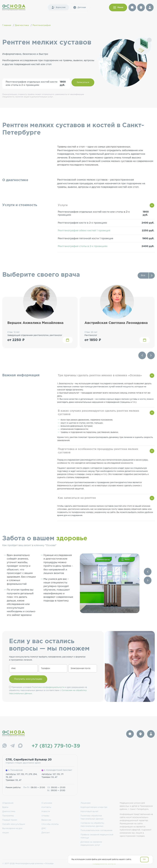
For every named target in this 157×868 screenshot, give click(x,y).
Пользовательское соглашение (96, 830)
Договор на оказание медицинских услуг (91, 844)
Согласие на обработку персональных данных (92, 825)
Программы (8, 816)
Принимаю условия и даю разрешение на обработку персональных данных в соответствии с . (48, 690)
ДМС (44, 828)
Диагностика (9, 812)
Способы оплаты (50, 824)
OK (144, 859)
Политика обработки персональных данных (92, 817)
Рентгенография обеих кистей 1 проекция (84, 231)
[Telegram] (12, 746)
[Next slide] (151, 355)
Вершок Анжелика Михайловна (35, 323)
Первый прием (10, 820)
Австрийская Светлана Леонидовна (116, 323)
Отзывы (45, 816)
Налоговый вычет (89, 812)
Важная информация (21, 375)
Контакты (46, 807)
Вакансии (46, 820)
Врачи (5, 807)
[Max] (20, 746)
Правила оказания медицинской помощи (97, 836)
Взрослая (58, 7)
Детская (79, 7)
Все (143, 275)
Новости (46, 812)
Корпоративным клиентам (94, 807)
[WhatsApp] (5, 746)
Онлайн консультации (14, 824)
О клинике (47, 803)
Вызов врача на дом (12, 828)
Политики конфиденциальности (48, 687)
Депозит (46, 833)
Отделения (8, 803)
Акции (6, 833)
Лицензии (86, 803)
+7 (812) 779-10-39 (56, 746)
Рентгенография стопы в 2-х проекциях (83, 246)
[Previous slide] (142, 355)
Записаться (83, 82)
